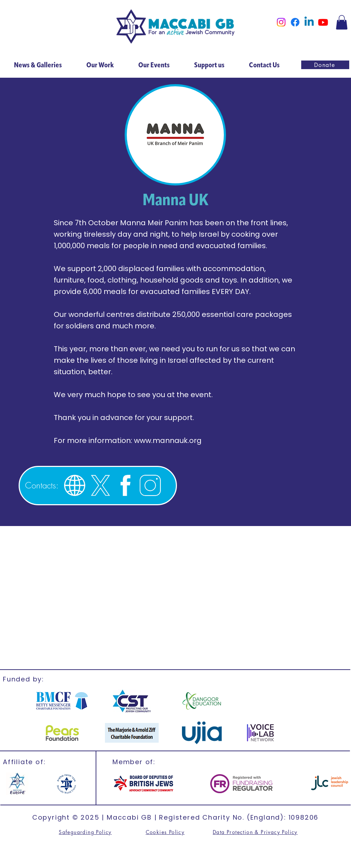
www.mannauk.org (168, 440)
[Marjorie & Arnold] (132, 733)
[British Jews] (144, 784)
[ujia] (202, 733)
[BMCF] (62, 701)
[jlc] (330, 783)
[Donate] (325, 65)
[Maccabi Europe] (17, 784)
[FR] (241, 784)
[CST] (132, 701)
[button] (342, 22)
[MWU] (66, 784)
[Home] (175, 27)
